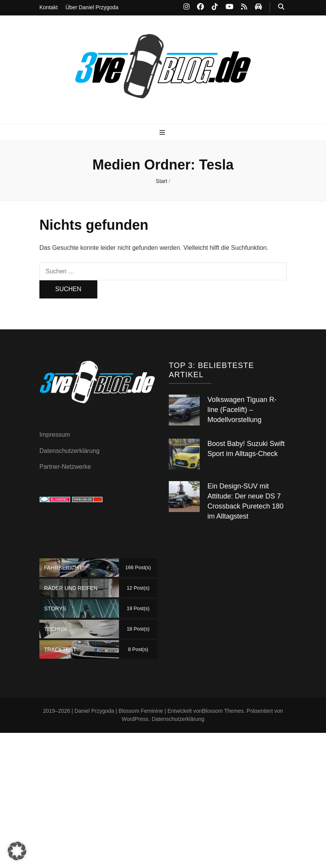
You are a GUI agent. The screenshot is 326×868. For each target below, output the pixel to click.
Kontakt (48, 7)
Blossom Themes (223, 711)
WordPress (135, 719)
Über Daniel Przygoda (92, 7)
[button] (17, 851)
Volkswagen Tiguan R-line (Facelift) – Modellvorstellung (242, 410)
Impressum (55, 435)
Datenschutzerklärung (70, 451)
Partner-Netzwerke (65, 467)
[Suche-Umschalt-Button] (281, 7)
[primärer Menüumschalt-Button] (163, 133)
